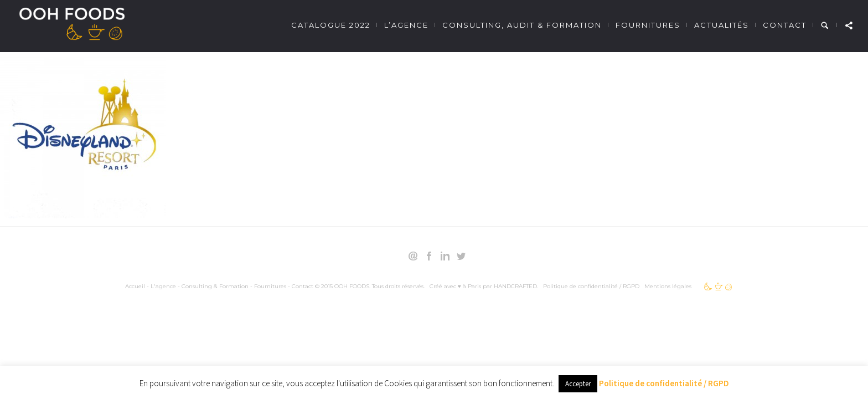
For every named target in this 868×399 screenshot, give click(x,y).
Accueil (135, 286)
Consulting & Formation (215, 286)
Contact (785, 25)
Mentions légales (668, 286)
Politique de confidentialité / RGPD (591, 286)
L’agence (406, 25)
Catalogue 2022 (331, 25)
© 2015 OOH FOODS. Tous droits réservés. (370, 286)
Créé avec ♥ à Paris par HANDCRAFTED (483, 286)
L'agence (163, 286)
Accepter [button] (578, 384)
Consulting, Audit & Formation (522, 25)
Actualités (722, 25)
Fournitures (648, 25)
